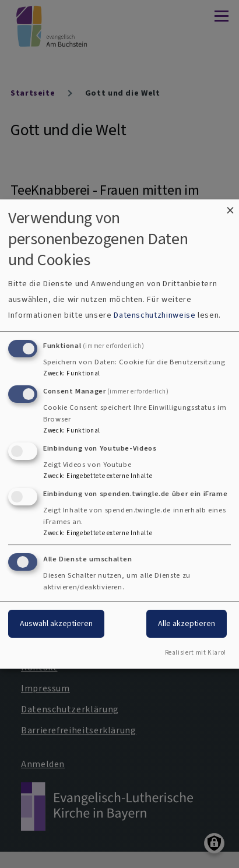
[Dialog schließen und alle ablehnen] (230, 207)
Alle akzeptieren (187, 624)
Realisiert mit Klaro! (196, 653)
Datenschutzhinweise (154, 315)
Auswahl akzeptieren (56, 624)
